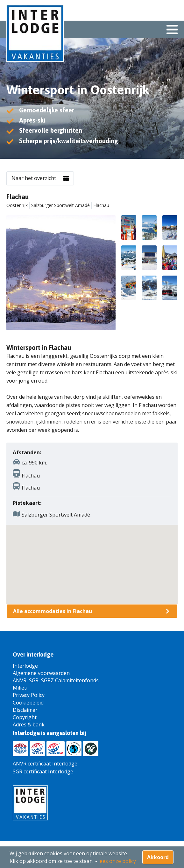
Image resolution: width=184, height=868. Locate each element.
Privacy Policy (29, 695)
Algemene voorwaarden (41, 673)
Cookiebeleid (28, 703)
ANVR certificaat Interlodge (45, 764)
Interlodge (25, 666)
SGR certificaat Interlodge (43, 771)
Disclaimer (25, 710)
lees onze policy (117, 861)
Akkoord (158, 857)
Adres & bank (29, 724)
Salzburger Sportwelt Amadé (60, 205)
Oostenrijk (17, 205)
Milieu (20, 688)
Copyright (25, 717)
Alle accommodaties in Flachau (53, 611)
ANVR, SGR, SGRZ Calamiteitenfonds (56, 680)
